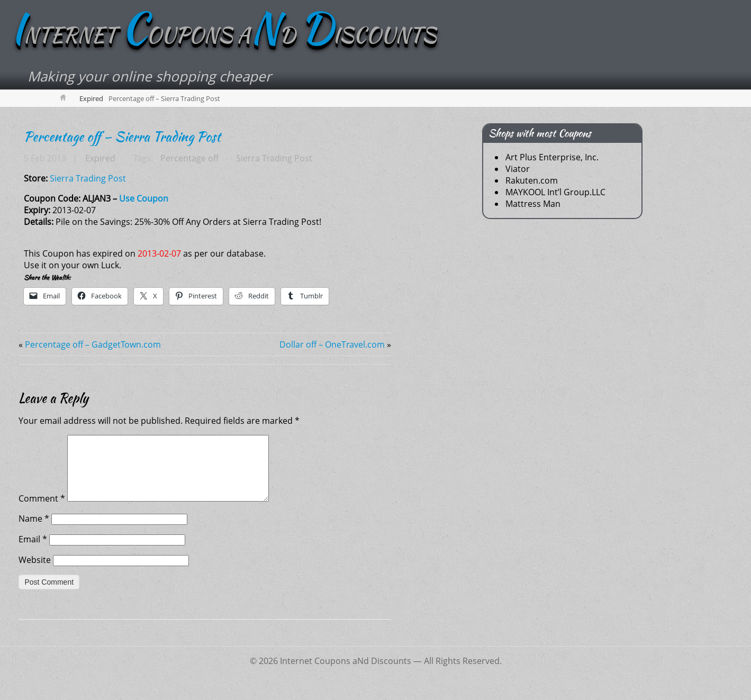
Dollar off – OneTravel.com (332, 345)
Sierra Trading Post (273, 159)
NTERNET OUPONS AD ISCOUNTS (228, 35)
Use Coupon (144, 199)
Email (33, 552)
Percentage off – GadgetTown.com (93, 345)
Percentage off (189, 159)
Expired (91, 99)
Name (34, 532)
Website (35, 573)
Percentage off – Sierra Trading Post (122, 137)
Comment (42, 512)
